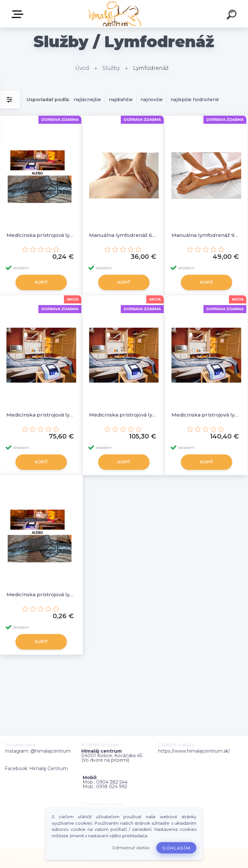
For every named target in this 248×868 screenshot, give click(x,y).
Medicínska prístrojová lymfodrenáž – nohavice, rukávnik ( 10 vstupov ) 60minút (206, 415)
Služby (111, 68)
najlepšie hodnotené (195, 100)
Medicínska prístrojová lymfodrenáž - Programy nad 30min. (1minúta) (41, 235)
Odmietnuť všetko (131, 848)
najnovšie (152, 100)
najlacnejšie (87, 100)
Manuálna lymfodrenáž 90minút (206, 235)
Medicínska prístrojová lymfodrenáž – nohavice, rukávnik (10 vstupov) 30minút (41, 415)
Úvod (82, 68)
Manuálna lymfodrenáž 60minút (124, 235)
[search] (232, 16)
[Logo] (114, 14)
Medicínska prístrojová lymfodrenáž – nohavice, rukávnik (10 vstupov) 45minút (124, 415)
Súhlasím (176, 848)
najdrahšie (121, 100)
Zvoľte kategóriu (19, 14)
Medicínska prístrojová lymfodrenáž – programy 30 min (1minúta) (41, 594)
